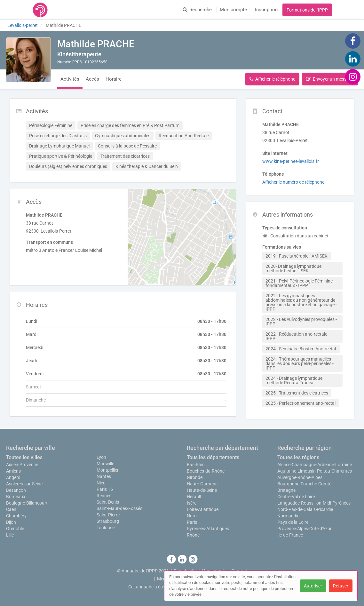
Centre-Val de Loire (296, 497)
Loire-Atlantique (203, 509)
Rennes (104, 496)
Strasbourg (108, 521)
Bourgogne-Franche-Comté (304, 484)
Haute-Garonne (202, 484)
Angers (13, 477)
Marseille (105, 464)
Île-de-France (290, 535)
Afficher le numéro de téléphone (293, 182)
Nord (192, 516)
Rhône (193, 535)
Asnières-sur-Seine (24, 484)
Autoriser (313, 586)
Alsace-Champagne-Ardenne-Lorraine (315, 465)
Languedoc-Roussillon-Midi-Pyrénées (314, 503)
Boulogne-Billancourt (27, 503)
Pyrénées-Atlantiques (208, 529)
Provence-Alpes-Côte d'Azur (305, 529)
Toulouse (106, 528)
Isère (192, 503)
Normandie (288, 516)
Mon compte (233, 10)
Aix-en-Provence (22, 465)
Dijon (11, 522)
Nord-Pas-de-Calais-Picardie (305, 509)
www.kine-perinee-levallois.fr (291, 161)
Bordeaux (16, 497)
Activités (70, 79)
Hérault (194, 497)
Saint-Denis (108, 502)
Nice (101, 483)
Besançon (16, 490)
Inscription (266, 10)
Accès (92, 79)
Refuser (341, 586)
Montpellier (108, 470)
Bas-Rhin (196, 465)
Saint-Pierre (108, 515)
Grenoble (15, 529)
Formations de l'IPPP (307, 10)
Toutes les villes (24, 457)
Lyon (101, 457)
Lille (10, 535)
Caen (11, 509)
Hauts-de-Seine (202, 490)
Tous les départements (213, 457)
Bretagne (286, 490)
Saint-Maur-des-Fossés (119, 508)
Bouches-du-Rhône (206, 471)
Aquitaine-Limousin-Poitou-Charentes (315, 471)
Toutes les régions (298, 457)
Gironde (195, 477)
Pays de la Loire (293, 522)
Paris (192, 522)
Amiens (13, 471)
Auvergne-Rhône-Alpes (300, 477)
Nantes (104, 476)
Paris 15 (105, 489)
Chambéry (16, 516)
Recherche (197, 10)
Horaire (114, 79)
